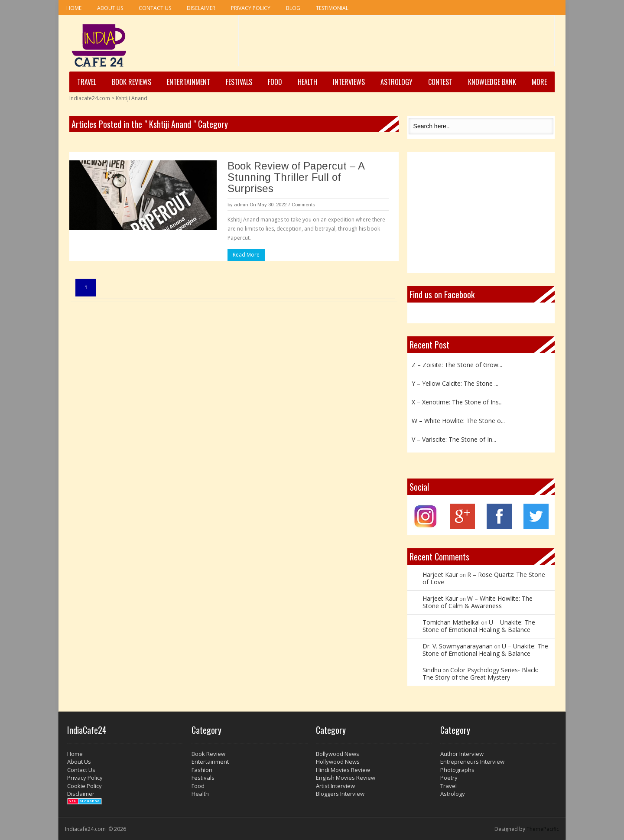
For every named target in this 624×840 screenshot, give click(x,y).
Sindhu (432, 670)
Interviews (349, 82)
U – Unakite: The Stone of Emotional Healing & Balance (479, 626)
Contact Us (155, 8)
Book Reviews (132, 82)
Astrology (396, 82)
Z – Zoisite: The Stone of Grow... (457, 365)
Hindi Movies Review (343, 770)
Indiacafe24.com (90, 98)
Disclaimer (201, 8)
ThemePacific (543, 829)
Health (307, 82)
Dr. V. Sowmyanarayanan (458, 646)
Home (74, 8)
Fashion (202, 770)
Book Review (208, 754)
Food (275, 82)
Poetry (449, 778)
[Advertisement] (396, 44)
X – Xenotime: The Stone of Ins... (457, 402)
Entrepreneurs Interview (472, 762)
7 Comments (301, 205)
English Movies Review (346, 778)
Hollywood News (338, 762)
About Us (110, 8)
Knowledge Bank (492, 82)
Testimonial (332, 8)
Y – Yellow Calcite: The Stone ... (455, 383)
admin (241, 205)
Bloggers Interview (340, 794)
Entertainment (188, 82)
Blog (293, 8)
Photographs (457, 770)
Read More (246, 255)
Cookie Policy (84, 786)
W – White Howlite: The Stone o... (458, 421)
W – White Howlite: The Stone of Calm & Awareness (478, 602)
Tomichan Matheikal (451, 622)
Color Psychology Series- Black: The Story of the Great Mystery (480, 674)
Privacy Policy (251, 8)
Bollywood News (338, 754)
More (539, 82)
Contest (440, 82)
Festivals (239, 82)
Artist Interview (335, 786)
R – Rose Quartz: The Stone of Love (484, 578)
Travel (87, 82)
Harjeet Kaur (440, 575)
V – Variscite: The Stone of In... (454, 439)
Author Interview (462, 754)
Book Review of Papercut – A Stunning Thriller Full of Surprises (296, 177)
